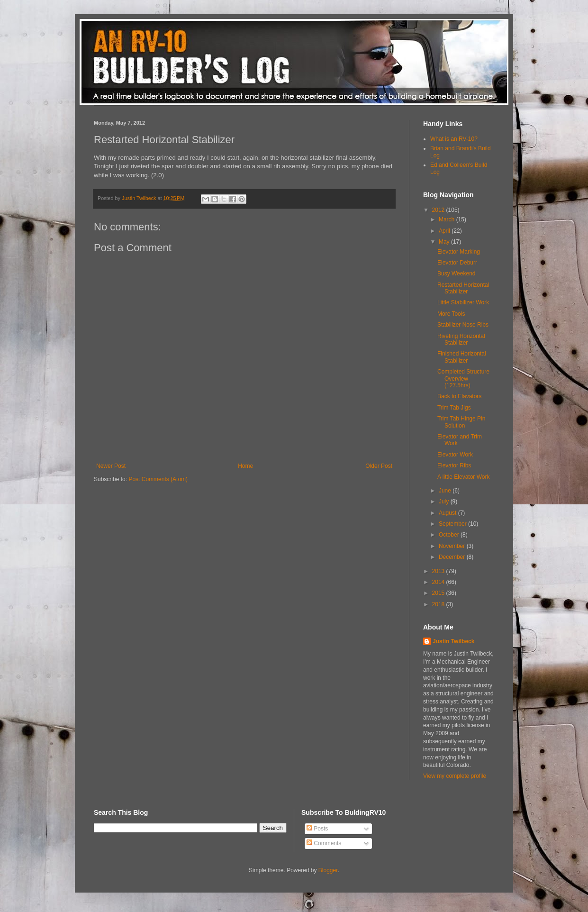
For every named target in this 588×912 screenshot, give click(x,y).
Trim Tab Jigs (454, 408)
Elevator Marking (459, 252)
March (448, 219)
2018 (439, 604)
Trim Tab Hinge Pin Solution (461, 422)
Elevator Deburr (457, 263)
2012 (439, 210)
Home (245, 466)
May (445, 242)
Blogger (328, 870)
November (453, 546)
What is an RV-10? (454, 139)
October (450, 535)
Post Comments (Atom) (158, 479)
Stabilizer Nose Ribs (463, 325)
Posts (317, 829)
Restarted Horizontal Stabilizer (463, 288)
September (453, 524)
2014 (439, 582)
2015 (439, 593)
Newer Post (111, 466)
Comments (324, 843)
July (445, 502)
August (448, 513)
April (445, 231)
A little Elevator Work (463, 477)
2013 (439, 571)
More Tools (451, 314)
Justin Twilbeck (453, 641)
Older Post (379, 466)
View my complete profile (455, 776)
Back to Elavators (459, 396)
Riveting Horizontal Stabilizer (461, 339)
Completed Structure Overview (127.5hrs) (463, 378)
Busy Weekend (457, 274)
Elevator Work (455, 455)
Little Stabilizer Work (463, 302)
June (446, 491)
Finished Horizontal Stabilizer (462, 357)
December (453, 557)
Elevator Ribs (454, 465)
